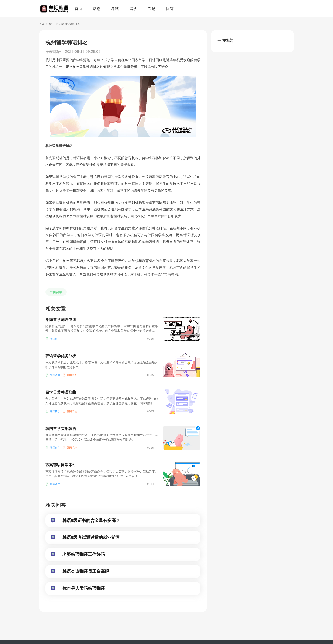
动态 (97, 9)
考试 (115, 9)
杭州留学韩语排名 (70, 24)
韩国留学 (56, 292)
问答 (170, 9)
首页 (78, 9)
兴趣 (151, 9)
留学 (133, 9)
